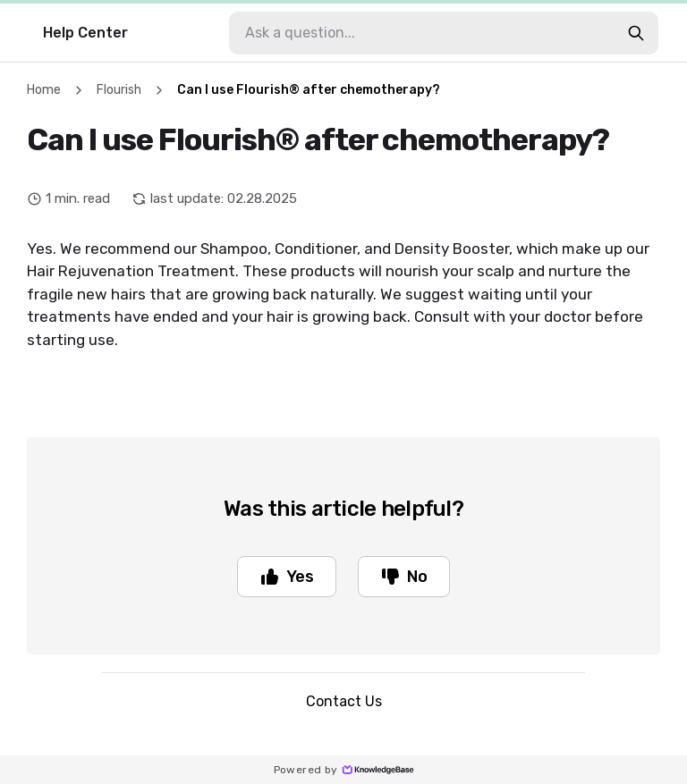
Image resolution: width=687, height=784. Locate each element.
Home (44, 90)
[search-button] (636, 33)
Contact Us (344, 701)
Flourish (119, 90)
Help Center (85, 33)
